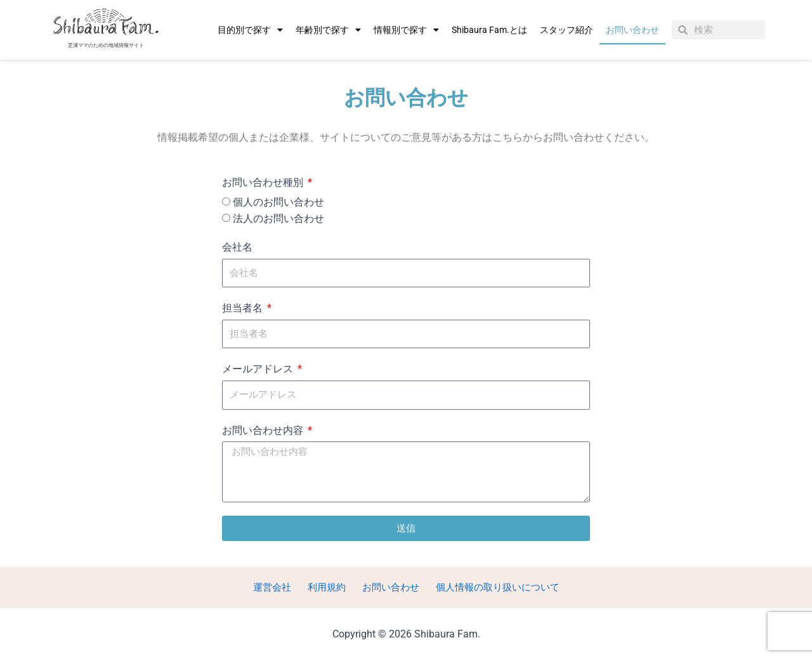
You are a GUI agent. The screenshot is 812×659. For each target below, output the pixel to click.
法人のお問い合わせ (278, 219)
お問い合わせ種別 (264, 182)
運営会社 (274, 587)
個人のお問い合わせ (278, 202)
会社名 (237, 247)
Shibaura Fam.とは (489, 30)
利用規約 (325, 587)
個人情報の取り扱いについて (492, 587)
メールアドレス (259, 369)
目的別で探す (250, 30)
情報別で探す (406, 30)
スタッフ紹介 (566, 30)
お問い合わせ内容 (264, 430)
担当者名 (244, 308)
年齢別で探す (328, 30)
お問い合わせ (632, 30)
